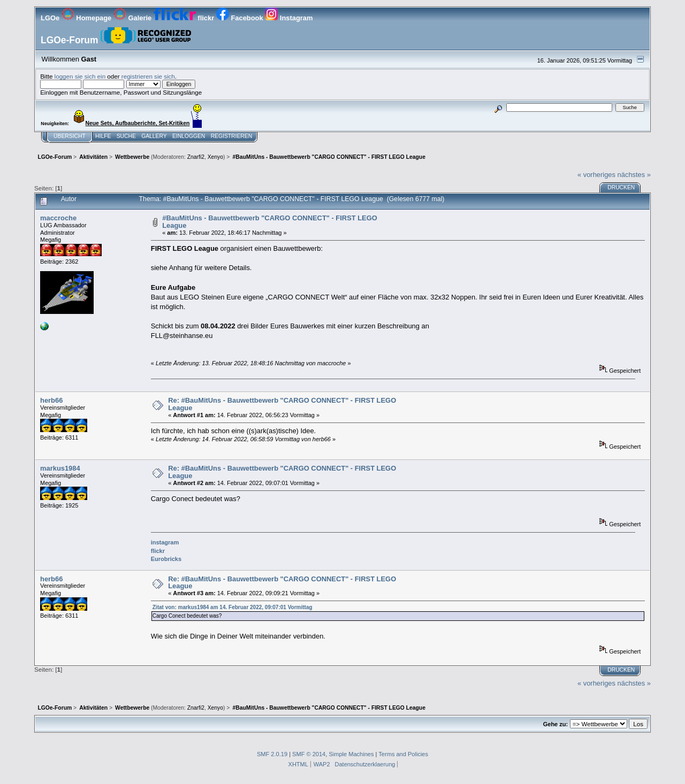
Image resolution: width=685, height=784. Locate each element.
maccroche (58, 218)
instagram (165, 542)
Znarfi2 (196, 157)
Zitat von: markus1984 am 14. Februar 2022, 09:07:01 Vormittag (233, 607)
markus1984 (60, 468)
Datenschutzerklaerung (365, 764)
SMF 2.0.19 (272, 754)
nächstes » (634, 175)
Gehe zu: (555, 724)
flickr (185, 18)
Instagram (289, 18)
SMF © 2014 (309, 754)
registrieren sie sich (148, 76)
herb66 (51, 400)
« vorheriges (596, 175)
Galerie (134, 18)
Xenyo (215, 157)
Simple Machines (351, 754)
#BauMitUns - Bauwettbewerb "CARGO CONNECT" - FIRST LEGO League (270, 222)
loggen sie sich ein (80, 76)
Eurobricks (166, 559)
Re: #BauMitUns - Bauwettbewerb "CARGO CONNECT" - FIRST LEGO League (282, 404)
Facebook (241, 18)
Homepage (87, 18)
